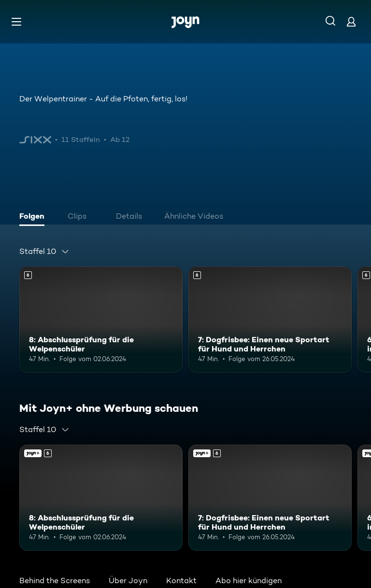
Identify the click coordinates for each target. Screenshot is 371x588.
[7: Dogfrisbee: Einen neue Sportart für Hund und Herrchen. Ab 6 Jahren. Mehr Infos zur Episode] (270, 320)
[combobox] (44, 252)
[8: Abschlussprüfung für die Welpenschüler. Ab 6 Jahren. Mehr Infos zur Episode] (101, 320)
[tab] (34, 217)
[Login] (351, 21)
